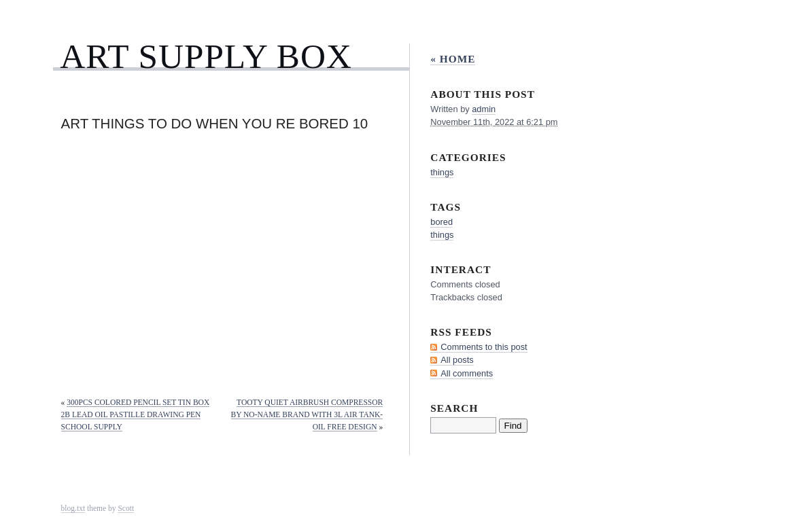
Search (454, 408)
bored (442, 222)
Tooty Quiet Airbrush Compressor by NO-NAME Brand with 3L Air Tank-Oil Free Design (307, 414)
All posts (457, 360)
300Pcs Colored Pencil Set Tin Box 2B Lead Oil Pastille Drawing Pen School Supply (136, 414)
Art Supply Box (206, 56)
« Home (453, 59)
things (442, 172)
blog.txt (73, 508)
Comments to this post (484, 347)
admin (484, 109)
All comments (467, 373)
